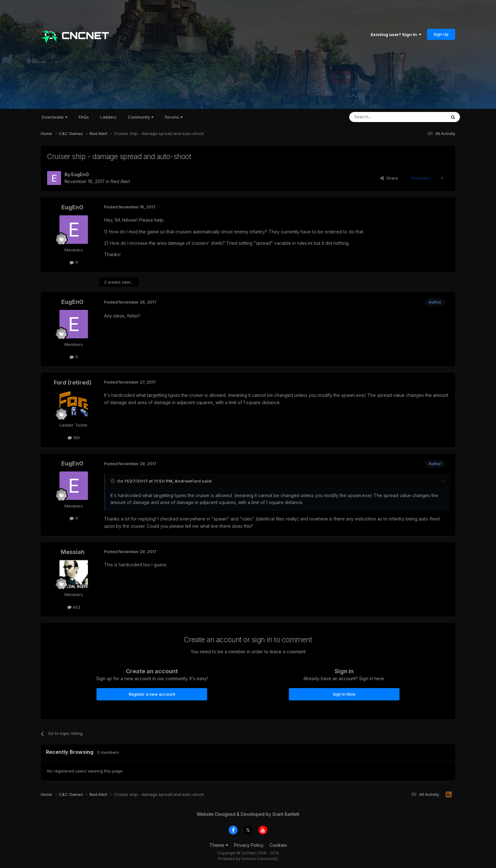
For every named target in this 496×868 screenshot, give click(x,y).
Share (389, 178)
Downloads (55, 117)
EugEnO (80, 174)
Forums (174, 117)
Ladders (108, 117)
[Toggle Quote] (113, 481)
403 (74, 607)
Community (141, 117)
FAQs (84, 117)
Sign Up (441, 34)
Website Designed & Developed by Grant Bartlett (248, 814)
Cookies (278, 845)
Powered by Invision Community (248, 859)
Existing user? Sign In (396, 34)
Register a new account (152, 694)
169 (74, 438)
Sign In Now (344, 694)
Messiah (73, 552)
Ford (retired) (73, 382)
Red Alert (120, 181)
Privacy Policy (249, 845)
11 (74, 262)
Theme (219, 845)
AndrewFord (188, 481)
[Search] (381, 117)
